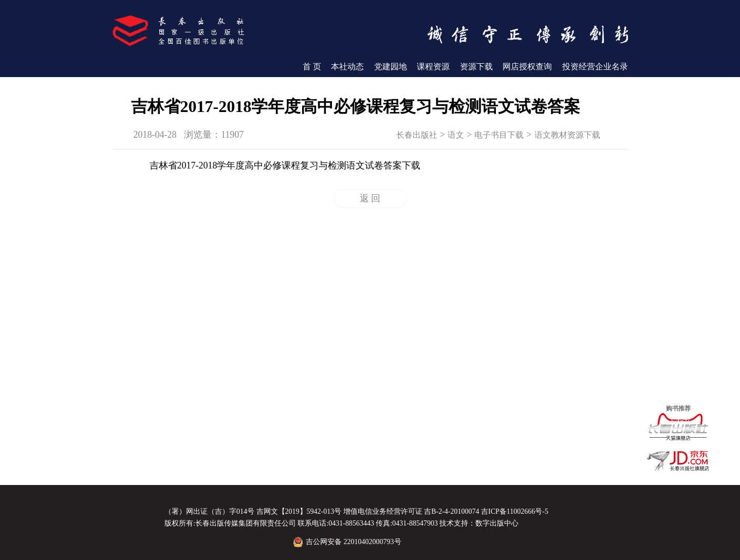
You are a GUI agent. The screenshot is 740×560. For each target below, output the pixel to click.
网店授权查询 (527, 67)
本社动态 (347, 67)
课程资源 (433, 67)
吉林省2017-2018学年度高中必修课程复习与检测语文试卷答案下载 (285, 165)
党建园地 (391, 67)
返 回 (370, 198)
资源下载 (476, 67)
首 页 (312, 67)
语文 (456, 135)
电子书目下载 (499, 135)
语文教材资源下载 (567, 135)
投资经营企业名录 (595, 67)
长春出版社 (417, 135)
